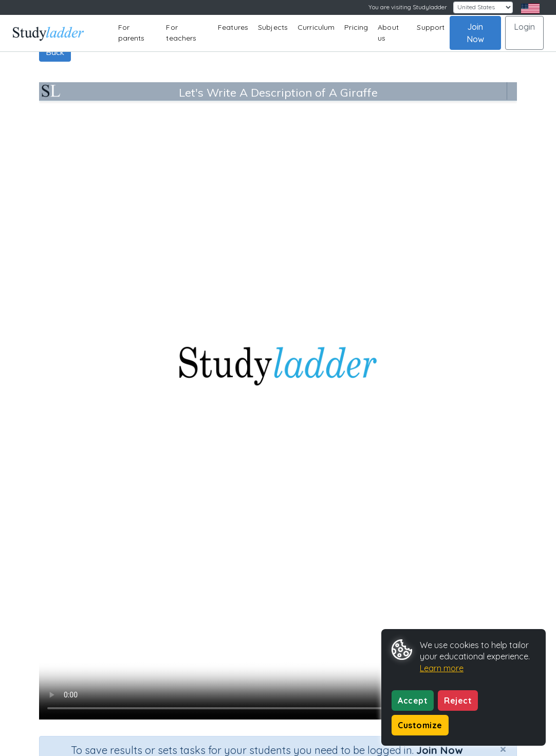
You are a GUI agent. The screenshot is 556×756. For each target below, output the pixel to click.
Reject (458, 700)
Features (233, 27)
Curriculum (316, 27)
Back (55, 52)
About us (388, 33)
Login (524, 27)
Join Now (475, 33)
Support (431, 27)
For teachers (181, 33)
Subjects (273, 27)
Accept (413, 700)
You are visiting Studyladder (408, 7)
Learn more (442, 668)
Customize (420, 725)
